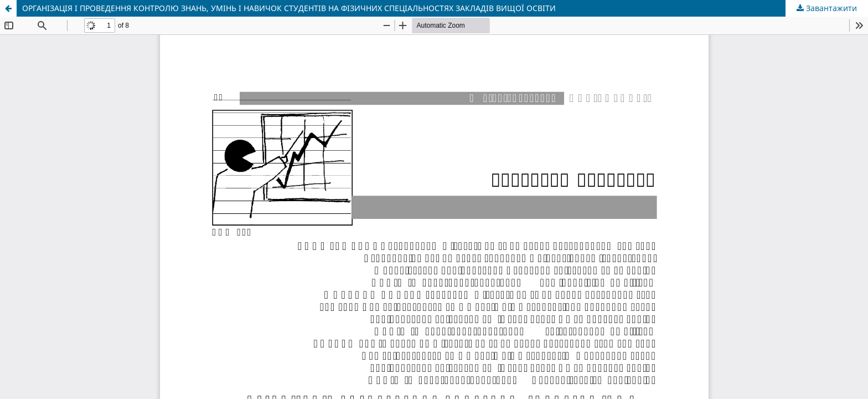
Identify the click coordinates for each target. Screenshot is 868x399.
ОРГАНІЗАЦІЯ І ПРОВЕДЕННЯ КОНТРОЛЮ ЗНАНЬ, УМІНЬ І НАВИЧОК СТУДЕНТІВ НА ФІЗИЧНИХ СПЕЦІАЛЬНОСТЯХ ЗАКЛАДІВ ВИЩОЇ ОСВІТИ (289, 8)
